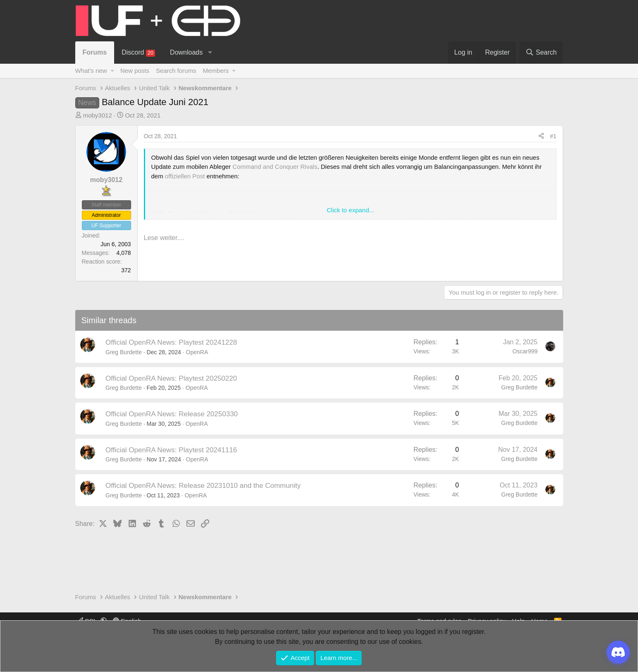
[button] (210, 53)
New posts (135, 71)
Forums (95, 52)
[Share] (541, 136)
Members (216, 71)
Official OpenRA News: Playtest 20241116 (171, 450)
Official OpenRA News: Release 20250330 (172, 414)
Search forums (176, 71)
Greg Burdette (124, 352)
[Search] (541, 53)
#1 (553, 136)
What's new (91, 71)
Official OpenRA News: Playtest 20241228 (171, 342)
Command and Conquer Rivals (275, 167)
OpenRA (197, 352)
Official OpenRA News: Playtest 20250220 (171, 378)
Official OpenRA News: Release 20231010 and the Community (203, 486)
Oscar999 (525, 351)
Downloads (186, 52)
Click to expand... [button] (350, 210)
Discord (138, 53)
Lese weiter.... (164, 238)
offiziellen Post (185, 176)
